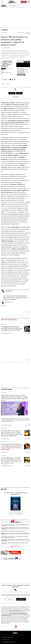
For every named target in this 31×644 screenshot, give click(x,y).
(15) (29, 425)
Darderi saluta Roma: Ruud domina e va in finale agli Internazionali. (12, 445)
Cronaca (4, 30)
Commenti (4, 80)
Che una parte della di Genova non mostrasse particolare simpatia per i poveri (14, 149)
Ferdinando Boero (9, 302)
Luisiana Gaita (5, 439)
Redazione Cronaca (6, 333)
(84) (29, 439)
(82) (29, 466)
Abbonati (24, 2)
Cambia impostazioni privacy (9, 642)
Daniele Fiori (5, 452)
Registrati (21, 599)
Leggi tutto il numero (15, 514)
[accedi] (29, 2)
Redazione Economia (6, 466)
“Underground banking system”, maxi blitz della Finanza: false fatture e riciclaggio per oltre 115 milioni (12, 328)
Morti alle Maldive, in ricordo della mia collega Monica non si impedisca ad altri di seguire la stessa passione (15, 298)
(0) (5, 306)
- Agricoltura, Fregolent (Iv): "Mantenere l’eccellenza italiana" (13, 531)
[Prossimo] (28, 312)
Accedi (10, 599)
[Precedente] (24, 312)
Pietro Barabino (5, 48)
